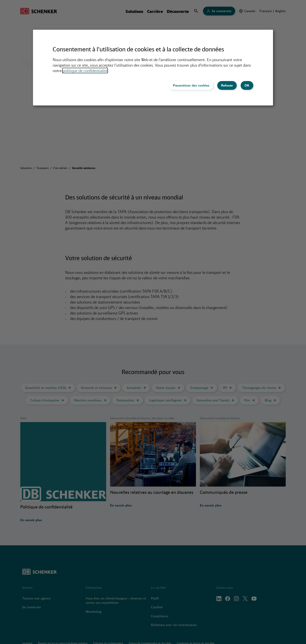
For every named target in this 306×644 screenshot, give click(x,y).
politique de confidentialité (85, 71)
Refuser (227, 85)
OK (247, 85)
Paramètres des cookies (191, 85)
